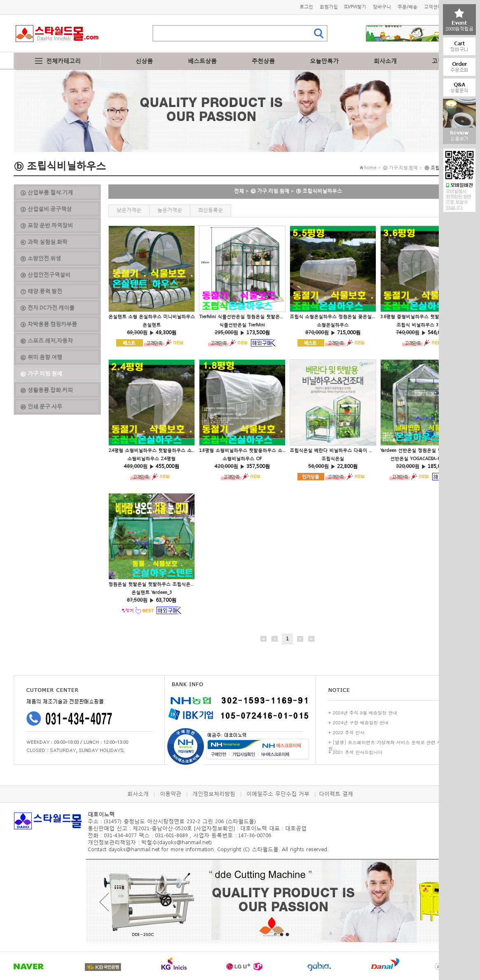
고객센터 (433, 7)
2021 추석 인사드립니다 (358, 752)
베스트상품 (202, 61)
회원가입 (329, 7)
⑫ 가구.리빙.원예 (270, 191)
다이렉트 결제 (336, 794)
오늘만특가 (324, 61)
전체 (239, 191)
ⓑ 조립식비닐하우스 (319, 191)
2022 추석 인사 (349, 732)
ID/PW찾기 (355, 7)
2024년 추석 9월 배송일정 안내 (365, 713)
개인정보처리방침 (214, 794)
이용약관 (171, 794)
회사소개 (385, 61)
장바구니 (382, 7)
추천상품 (263, 61)
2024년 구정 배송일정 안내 (361, 723)
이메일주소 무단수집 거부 (278, 794)
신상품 (144, 61)
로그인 (306, 7)
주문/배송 (407, 7)
